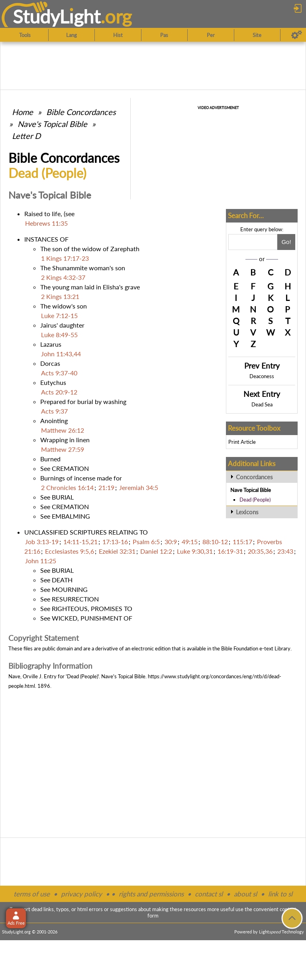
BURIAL (63, 497)
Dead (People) (255, 500)
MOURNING (70, 589)
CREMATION (70, 468)
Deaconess (262, 376)
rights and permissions (151, 894)
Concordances (254, 477)
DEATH (62, 580)
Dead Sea (262, 404)
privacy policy (81, 894)
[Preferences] (297, 35)
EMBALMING (71, 516)
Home (23, 112)
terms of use (32, 894)
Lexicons (247, 512)
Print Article (242, 442)
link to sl (280, 894)
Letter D (26, 136)
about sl (245, 894)
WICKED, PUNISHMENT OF (92, 618)
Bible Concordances (81, 112)
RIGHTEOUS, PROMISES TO (92, 608)
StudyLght (57, 16)
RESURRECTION (75, 599)
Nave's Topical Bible (52, 124)
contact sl (209, 894)
